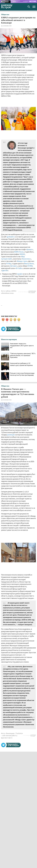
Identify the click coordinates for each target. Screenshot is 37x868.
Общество (5, 14)
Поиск (29, 7)
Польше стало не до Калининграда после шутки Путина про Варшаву (22, 374)
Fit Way (9, 264)
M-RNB (30, 266)
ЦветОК (5, 271)
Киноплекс (26, 259)
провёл (20, 274)
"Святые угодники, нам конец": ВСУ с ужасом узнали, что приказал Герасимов (23, 355)
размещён (11, 435)
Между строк (22, 261)
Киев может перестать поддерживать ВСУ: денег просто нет (22, 345)
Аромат (29, 249)
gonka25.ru (11, 237)
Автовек (13, 266)
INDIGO (22, 254)
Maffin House (19, 252)
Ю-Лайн (19, 268)
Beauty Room (29, 264)
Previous (3, 119)
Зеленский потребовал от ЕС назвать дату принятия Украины (21, 364)
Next (34, 119)
